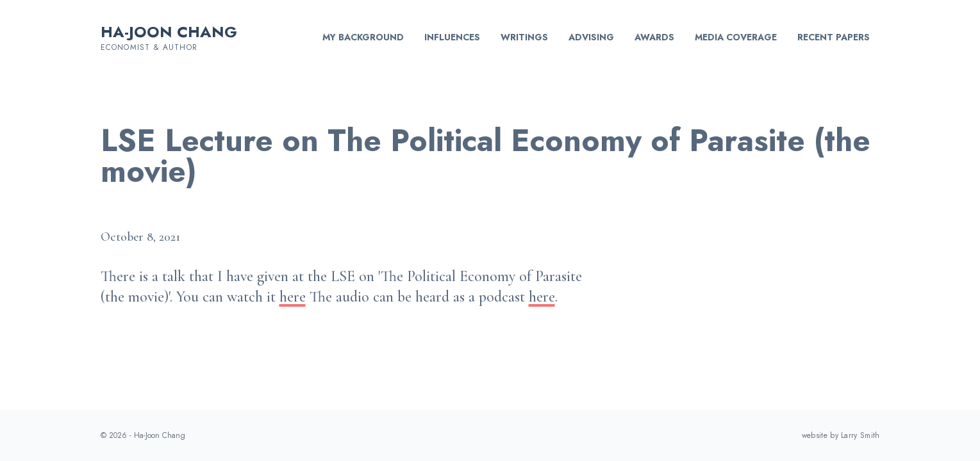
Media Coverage (736, 37)
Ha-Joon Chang (169, 32)
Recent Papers (834, 37)
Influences (452, 37)
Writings (524, 37)
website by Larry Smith (841, 435)
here (293, 297)
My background (363, 37)
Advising (591, 37)
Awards (654, 37)
